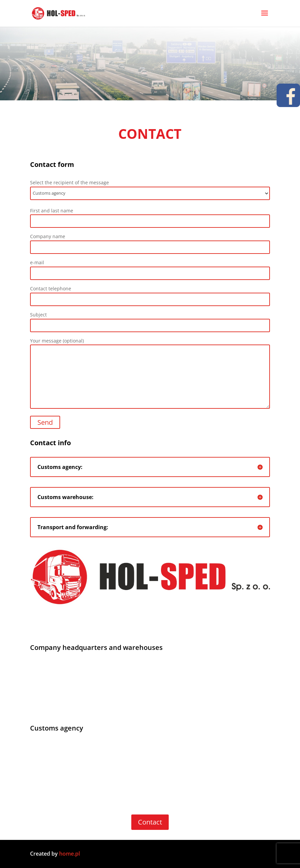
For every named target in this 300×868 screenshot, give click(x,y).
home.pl (70, 854)
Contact (150, 822)
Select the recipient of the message (150, 190)
